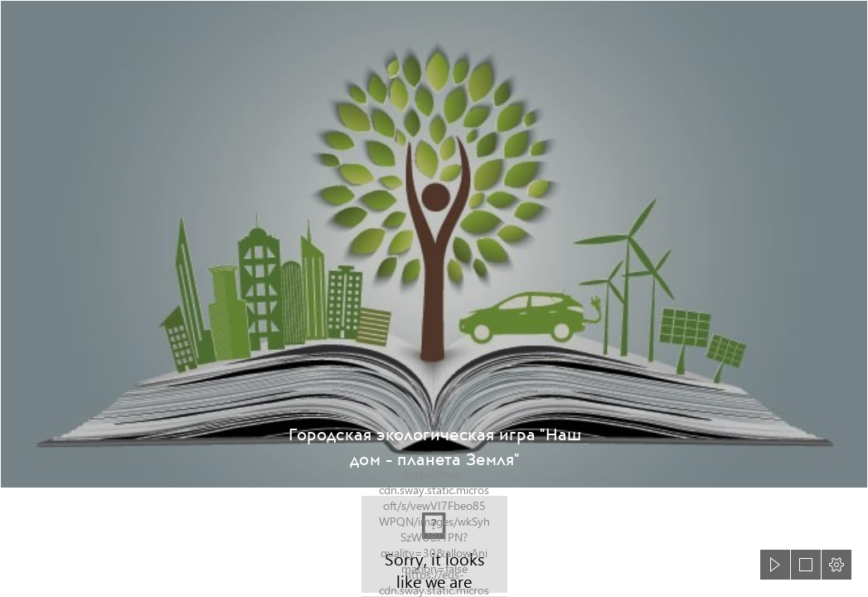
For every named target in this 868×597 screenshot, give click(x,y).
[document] (434, 298)
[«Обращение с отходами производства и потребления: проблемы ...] (434, 244)
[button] (775, 565)
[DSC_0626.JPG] (434, 544)
